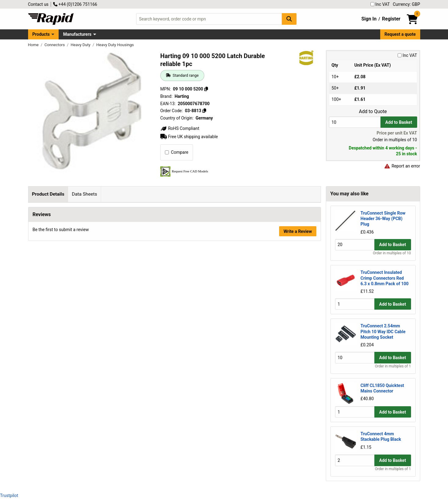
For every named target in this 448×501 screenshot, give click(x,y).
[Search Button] (289, 19)
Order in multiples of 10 (392, 253)
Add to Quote (373, 112)
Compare (177, 152)
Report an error (402, 166)
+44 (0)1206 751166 (75, 4)
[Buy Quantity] (355, 122)
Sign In (369, 19)
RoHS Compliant (180, 128)
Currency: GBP (406, 4)
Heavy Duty (81, 45)
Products (41, 34)
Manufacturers (77, 34)
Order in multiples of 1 (393, 366)
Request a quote (400, 34)
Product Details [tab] (48, 194)
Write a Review (298, 304)
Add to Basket (399, 122)
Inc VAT (380, 4)
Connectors (55, 45)
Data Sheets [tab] (84, 194)
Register (391, 19)
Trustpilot (9, 495)
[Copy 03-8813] (204, 111)
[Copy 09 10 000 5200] (206, 89)
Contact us (38, 4)
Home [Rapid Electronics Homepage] (34, 45)
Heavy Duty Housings (115, 45)
